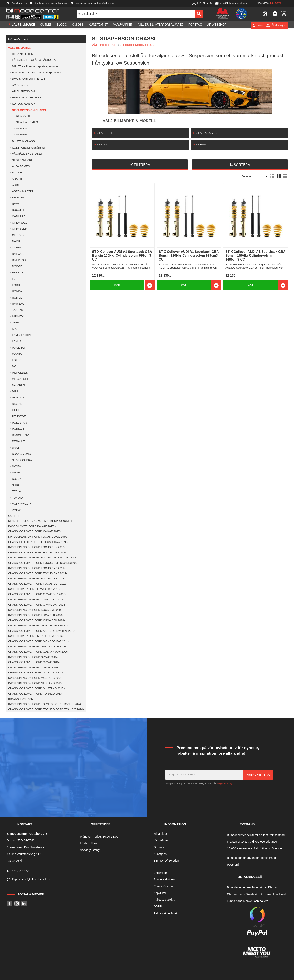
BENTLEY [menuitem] (18, 197)
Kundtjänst (160, 854)
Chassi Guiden (163, 886)
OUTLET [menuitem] (46, 25)
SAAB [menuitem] (16, 448)
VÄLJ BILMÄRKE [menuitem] (23, 25)
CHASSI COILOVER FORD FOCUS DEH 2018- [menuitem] (38, 584)
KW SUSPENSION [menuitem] (24, 104)
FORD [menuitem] (16, 285)
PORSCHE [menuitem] (19, 429)
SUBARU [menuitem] (18, 485)
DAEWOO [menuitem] (18, 254)
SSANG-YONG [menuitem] (21, 454)
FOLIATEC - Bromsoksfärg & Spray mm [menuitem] (37, 72)
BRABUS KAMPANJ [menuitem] (21, 699)
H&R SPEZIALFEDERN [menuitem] (27, 98)
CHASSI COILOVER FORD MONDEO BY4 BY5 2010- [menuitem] (42, 631)
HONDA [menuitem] (17, 291)
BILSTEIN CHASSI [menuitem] (24, 141)
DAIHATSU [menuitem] (19, 260)
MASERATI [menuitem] (19, 348)
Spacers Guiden (164, 879)
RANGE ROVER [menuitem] (22, 435)
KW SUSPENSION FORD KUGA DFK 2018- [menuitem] (36, 615)
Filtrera (142, 165)
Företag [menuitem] (195, 25)
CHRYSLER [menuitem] (20, 229)
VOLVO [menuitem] (17, 510)
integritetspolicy (224, 783)
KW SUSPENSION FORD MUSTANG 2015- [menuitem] (35, 683)
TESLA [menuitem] (16, 491)
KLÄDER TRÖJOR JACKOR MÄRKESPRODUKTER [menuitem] (41, 521)
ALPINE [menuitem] (17, 173)
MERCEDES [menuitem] (20, 373)
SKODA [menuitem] (17, 466)
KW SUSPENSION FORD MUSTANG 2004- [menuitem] (35, 678)
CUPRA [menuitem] (17, 248)
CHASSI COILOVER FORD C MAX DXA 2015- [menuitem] (37, 605)
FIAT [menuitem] (15, 279)
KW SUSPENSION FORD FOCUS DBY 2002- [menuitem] (37, 547)
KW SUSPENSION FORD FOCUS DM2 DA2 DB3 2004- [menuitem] (43, 558)
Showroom (161, 873)
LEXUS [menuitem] (17, 341)
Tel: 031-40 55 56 (18, 871)
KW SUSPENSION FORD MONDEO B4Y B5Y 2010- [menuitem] (41, 626)
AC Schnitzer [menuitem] (20, 85)
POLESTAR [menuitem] (19, 423)
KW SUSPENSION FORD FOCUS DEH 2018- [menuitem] (37, 579)
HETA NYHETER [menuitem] (23, 54)
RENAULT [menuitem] (18, 441)
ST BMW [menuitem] (21, 135)
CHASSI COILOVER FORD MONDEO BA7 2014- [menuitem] (39, 641)
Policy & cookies (164, 900)
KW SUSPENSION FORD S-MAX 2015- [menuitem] (33, 657)
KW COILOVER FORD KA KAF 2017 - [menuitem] (32, 526)
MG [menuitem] (14, 366)
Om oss (159, 847)
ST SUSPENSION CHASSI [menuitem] (29, 110)
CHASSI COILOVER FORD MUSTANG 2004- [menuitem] (36, 673)
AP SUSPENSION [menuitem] (23, 91)
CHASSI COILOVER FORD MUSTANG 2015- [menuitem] (36, 688)
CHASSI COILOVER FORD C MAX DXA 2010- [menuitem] (37, 594)
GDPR (158, 906)
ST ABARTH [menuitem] (24, 116)
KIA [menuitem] (14, 329)
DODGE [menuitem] (17, 266)
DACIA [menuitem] (16, 241)
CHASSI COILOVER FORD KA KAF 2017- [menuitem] (34, 531)
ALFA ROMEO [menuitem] (21, 166)
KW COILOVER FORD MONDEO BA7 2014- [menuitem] (36, 636)
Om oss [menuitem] (78, 25)
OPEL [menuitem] (16, 410)
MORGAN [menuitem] (18, 398)
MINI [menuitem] (15, 391)
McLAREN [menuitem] (18, 385)
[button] (275, 14)
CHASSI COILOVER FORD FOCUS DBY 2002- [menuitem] (38, 552)
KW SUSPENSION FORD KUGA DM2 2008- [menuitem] (36, 610)
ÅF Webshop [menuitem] (217, 25)
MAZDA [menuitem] (17, 354)
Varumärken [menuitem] (123, 25)
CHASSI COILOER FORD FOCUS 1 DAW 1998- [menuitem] (38, 542)
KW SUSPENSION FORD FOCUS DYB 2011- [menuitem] (37, 568)
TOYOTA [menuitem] (18, 498)
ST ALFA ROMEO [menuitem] (27, 122)
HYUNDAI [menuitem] (18, 304)
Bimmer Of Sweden (166, 861)
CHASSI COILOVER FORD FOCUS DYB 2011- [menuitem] (38, 573)
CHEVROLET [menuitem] (21, 223)
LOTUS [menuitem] (17, 360)
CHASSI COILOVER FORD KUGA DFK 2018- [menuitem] (37, 620)
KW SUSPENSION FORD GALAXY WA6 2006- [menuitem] (37, 646)
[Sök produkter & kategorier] (136, 14)
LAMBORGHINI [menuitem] (22, 335)
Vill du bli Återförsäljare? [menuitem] (161, 25)
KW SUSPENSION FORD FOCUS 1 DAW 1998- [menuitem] (38, 537)
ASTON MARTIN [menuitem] (22, 191)
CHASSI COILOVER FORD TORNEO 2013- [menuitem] (35, 694)
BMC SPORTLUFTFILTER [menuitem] (28, 79)
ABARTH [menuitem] (18, 179)
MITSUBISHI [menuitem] (20, 379)
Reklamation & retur (166, 913)
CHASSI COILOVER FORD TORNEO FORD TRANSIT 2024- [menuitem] (46, 709)
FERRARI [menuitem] (18, 272)
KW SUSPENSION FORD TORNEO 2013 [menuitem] (34, 667)
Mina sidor (160, 834)
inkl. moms (276, 3)
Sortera (242, 165)
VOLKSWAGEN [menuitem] (22, 504)
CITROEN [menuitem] (18, 235)
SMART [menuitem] (17, 473)
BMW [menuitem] (15, 204)
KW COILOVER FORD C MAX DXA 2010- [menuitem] (34, 589)
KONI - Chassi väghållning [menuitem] (28, 148)
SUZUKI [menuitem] (17, 479)
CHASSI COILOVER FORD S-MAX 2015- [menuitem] (34, 662)
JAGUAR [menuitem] (18, 310)
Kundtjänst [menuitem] (98, 25)
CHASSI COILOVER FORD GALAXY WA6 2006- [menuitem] (38, 652)
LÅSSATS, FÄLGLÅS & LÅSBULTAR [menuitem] (35, 60)
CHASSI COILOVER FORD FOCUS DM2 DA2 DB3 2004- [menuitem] (44, 563)
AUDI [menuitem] (15, 185)
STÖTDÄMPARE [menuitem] (22, 160)
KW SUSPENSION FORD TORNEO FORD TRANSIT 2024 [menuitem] (45, 704)
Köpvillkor (160, 893)
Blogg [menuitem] (62, 25)
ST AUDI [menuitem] (21, 128)
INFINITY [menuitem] (18, 316)
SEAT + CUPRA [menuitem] (22, 460)
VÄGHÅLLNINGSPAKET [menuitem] (27, 154)
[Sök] (199, 14)
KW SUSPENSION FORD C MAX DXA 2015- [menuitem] (36, 599)
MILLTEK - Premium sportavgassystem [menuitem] (36, 66)
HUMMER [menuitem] (18, 298)
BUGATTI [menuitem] (18, 210)
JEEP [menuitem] (16, 323)
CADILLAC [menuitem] (19, 216)
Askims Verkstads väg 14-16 (25, 854)
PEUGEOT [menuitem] (19, 416)
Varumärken (161, 840)
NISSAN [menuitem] (17, 404)
